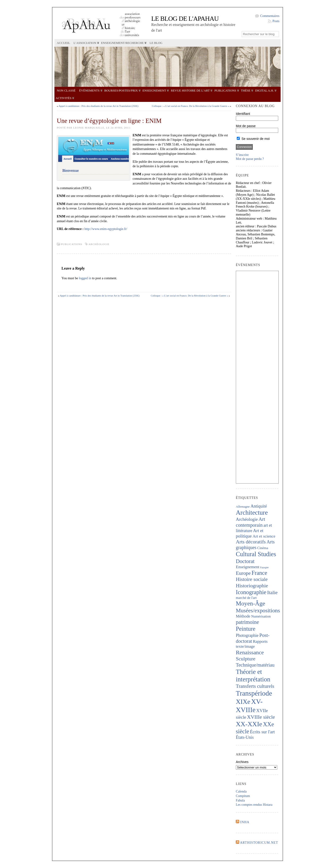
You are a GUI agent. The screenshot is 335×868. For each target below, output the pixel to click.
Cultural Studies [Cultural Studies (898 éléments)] (256, 554)
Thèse (246, 90)
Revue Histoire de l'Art (190, 90)
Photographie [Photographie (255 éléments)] (247, 635)
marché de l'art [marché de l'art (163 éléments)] (246, 598)
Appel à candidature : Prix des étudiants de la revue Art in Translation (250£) (99, 106)
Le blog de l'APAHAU (185, 19)
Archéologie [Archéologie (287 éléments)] (247, 519)
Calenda (241, 791)
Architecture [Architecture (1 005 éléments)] (252, 513)
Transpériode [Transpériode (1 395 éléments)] (254, 693)
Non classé (66, 90)
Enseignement (154, 90)
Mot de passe (246, 126)
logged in (85, 278)
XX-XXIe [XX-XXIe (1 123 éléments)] (249, 724)
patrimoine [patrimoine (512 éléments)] (247, 622)
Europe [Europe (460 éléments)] (243, 573)
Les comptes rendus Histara (254, 805)
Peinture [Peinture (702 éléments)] (246, 629)
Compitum (243, 796)
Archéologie (99, 244)
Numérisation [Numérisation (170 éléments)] (261, 616)
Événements (89, 90)
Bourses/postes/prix (121, 90)
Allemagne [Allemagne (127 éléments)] (243, 507)
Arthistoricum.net (259, 843)
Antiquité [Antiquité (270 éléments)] (259, 506)
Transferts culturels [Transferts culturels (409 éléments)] (255, 686)
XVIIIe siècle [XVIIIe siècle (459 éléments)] (261, 717)
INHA (245, 822)
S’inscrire (242, 155)
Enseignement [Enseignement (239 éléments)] (248, 567)
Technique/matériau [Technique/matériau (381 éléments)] (255, 665)
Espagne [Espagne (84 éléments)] (264, 567)
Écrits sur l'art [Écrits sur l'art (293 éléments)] (262, 732)
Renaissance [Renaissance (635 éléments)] (250, 652)
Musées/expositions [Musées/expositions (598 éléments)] (258, 610)
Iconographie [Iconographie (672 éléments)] (251, 592)
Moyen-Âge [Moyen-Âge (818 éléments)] (251, 603)
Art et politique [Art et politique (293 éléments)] (250, 533)
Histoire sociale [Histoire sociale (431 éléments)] (252, 579)
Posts (276, 21)
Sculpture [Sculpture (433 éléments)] (246, 659)
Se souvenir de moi (253, 139)
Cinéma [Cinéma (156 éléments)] (263, 548)
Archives (242, 762)
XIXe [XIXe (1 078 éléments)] (243, 702)
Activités (63, 98)
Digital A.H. (264, 90)
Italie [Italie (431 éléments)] (272, 593)
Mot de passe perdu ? (250, 159)
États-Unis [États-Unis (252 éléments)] (245, 737)
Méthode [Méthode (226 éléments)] (243, 616)
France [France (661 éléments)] (259, 573)
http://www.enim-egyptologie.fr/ (106, 229)
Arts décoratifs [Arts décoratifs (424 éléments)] (251, 542)
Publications (225, 90)
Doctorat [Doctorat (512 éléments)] (245, 561)
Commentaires (270, 16)
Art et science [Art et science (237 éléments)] (264, 536)
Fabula (240, 800)
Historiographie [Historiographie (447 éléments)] (252, 586)
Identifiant (243, 114)
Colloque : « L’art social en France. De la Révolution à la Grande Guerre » (191, 106)
